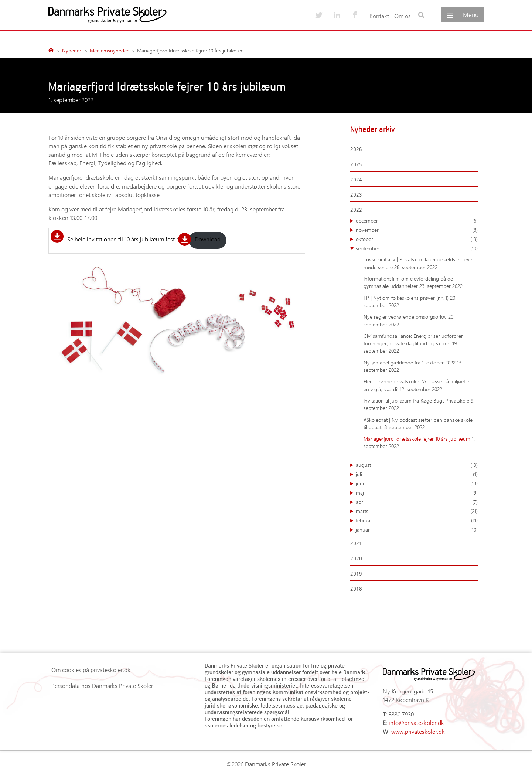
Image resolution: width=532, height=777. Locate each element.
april (417, 502)
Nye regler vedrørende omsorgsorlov (406, 317)
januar (417, 530)
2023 (356, 195)
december (417, 221)
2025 (356, 164)
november (417, 230)
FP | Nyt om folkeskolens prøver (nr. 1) (407, 298)
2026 (356, 149)
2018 (356, 589)
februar (417, 520)
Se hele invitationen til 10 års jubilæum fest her (126, 239)
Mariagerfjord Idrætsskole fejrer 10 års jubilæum (418, 439)
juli (417, 474)
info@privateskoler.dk (416, 722)
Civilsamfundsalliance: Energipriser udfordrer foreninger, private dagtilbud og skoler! (413, 340)
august (417, 465)
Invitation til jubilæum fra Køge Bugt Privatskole (417, 401)
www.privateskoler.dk (418, 731)
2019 (356, 574)
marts (417, 511)
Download (208, 239)
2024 (356, 179)
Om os (403, 16)
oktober (417, 239)
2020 (356, 558)
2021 (356, 543)
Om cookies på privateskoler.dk (91, 670)
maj (417, 493)
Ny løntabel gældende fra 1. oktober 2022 (410, 362)
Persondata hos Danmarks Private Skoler (102, 686)
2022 (356, 210)
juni (417, 483)
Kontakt (379, 16)
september (417, 248)
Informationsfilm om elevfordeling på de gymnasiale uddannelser (408, 282)
